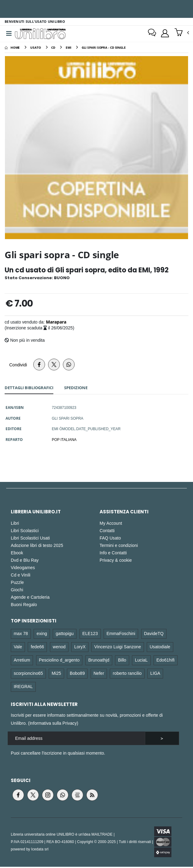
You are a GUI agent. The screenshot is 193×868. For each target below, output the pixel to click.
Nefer (99, 674)
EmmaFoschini (121, 635)
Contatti (107, 532)
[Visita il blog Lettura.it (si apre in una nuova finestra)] (77, 796)
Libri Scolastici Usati (30, 539)
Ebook (17, 554)
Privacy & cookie (116, 561)
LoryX (80, 648)
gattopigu (65, 635)
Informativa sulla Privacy (53, 724)
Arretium (22, 661)
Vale (18, 648)
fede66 (37, 648)
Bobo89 (77, 674)
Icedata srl (40, 850)
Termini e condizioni (119, 546)
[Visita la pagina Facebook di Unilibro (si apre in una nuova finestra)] (18, 796)
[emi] (68, 48)
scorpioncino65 (28, 674)
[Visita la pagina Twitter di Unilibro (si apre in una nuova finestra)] (33, 796)
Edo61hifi (165, 661)
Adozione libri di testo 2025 (37, 546)
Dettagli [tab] (29, 389)
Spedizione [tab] (76, 389)
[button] (182, 34)
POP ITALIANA (64, 441)
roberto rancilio (127, 674)
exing (42, 635)
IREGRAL (23, 687)
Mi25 (57, 674)
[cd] (53, 48)
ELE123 (90, 635)
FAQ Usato (110, 539)
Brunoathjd (99, 661)
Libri (15, 524)
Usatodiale (160, 648)
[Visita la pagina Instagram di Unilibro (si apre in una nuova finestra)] (48, 796)
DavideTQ (154, 635)
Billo (122, 661)
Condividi (18, 366)
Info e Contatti (113, 554)
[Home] (12, 48)
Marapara (56, 323)
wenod (59, 648)
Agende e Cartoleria (30, 598)
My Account (111, 524)
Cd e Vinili (21, 576)
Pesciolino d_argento (59, 661)
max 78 (21, 635)
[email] (76, 739)
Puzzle (17, 583)
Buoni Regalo (24, 606)
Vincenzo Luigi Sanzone (118, 648)
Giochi (17, 591)
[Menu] (9, 34)
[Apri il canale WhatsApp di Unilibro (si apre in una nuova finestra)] (63, 796)
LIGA (155, 674)
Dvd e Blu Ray (25, 561)
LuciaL (142, 661)
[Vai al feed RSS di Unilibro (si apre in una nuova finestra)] (92, 796)
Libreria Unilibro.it (36, 513)
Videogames (23, 569)
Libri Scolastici (25, 532)
